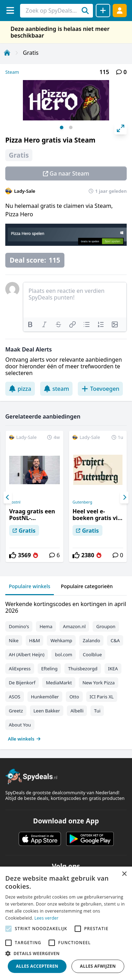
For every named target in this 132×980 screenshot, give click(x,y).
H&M (35, 640)
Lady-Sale (25, 191)
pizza (20, 389)
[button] (66, 953)
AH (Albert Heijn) (27, 655)
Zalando (91, 640)
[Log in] (120, 10)
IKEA (113, 669)
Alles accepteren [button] (37, 966)
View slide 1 (62, 127)
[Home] (7, 53)
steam (56, 389)
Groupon (106, 626)
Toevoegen (100, 389)
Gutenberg (82, 502)
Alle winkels (24, 739)
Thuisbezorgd (83, 669)
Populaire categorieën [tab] (87, 586)
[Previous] (8, 498)
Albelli (77, 711)
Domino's (19, 626)
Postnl (15, 502)
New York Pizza (99, 683)
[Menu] (10, 10)
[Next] (124, 498)
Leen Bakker (47, 711)
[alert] (66, 923)
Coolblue (92, 655)
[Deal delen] (103, 11)
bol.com (64, 655)
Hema (46, 626)
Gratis (31, 53)
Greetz (16, 711)
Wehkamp (61, 640)
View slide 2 (71, 127)
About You (20, 725)
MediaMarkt (59, 683)
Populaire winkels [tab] (30, 586)
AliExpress (20, 669)
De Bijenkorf (22, 683)
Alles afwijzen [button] (98, 966)
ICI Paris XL (102, 697)
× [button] (124, 874)
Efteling (49, 669)
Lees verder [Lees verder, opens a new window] (47, 918)
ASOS (15, 697)
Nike (14, 640)
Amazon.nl (74, 626)
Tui (97, 711)
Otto (74, 697)
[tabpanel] (66, 670)
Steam (12, 72)
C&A (115, 640)
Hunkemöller (45, 697)
